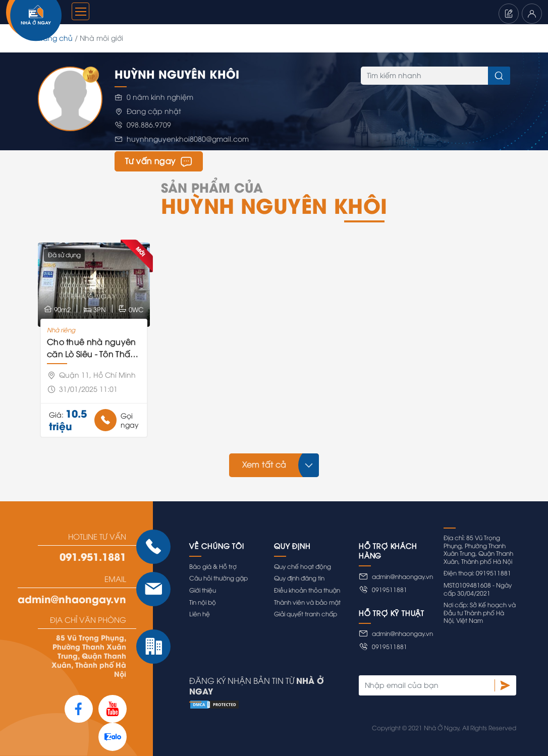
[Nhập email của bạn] (427, 685)
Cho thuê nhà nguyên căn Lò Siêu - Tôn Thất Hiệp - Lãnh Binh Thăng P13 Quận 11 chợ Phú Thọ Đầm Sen (93, 348)
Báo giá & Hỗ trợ (213, 566)
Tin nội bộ (203, 602)
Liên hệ (200, 614)
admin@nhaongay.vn (72, 599)
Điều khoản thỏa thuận (307, 590)
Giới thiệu (203, 590)
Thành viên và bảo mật (307, 602)
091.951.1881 (93, 556)
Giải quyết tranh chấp (306, 614)
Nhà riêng (61, 330)
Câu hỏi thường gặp (218, 578)
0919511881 (383, 590)
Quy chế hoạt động (303, 566)
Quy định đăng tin (299, 578)
